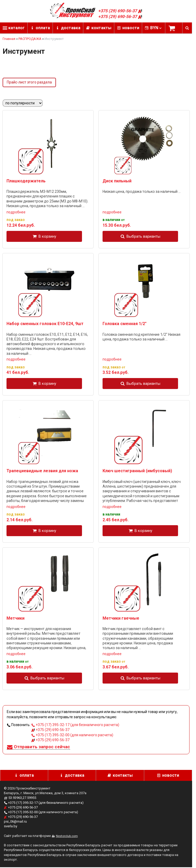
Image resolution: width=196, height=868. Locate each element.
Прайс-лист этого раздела (29, 82)
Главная (9, 39)
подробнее (16, 212)
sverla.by (11, 826)
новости (131, 28)
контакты (101, 28)
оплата (43, 28)
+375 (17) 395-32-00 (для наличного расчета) (72, 735)
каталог (14, 28)
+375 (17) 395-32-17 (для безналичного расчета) (75, 725)
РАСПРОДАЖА (30, 39)
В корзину (47, 236)
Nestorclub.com (67, 836)
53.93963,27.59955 (22, 798)
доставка (71, 28)
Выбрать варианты (143, 236)
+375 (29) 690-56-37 (120, 11)
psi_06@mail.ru (15, 821)
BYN (156, 28)
